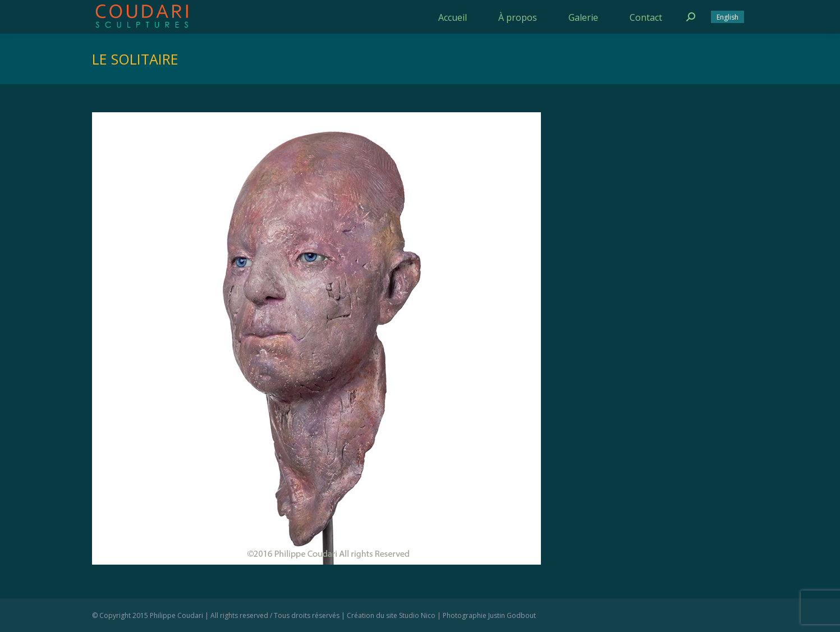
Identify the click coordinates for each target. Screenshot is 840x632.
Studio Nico (417, 615)
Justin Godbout (512, 615)
